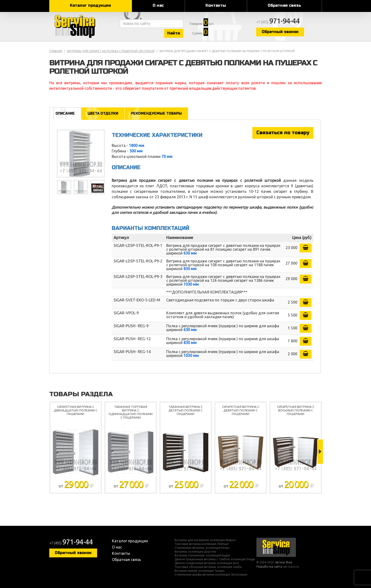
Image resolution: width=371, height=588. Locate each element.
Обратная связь (284, 5)
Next (320, 452)
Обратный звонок (280, 32)
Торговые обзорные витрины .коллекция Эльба (208, 567)
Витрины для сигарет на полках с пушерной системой (111, 51)
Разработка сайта (269, 567)
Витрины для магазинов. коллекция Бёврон (205, 540)
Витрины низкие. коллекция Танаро (200, 571)
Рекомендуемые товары (156, 114)
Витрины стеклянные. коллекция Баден (202, 555)
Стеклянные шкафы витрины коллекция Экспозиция (211, 575)
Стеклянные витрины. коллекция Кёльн (202, 548)
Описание (65, 114)
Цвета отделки (103, 114)
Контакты (216, 5)
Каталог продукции (90, 5)
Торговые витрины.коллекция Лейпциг (202, 544)
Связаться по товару (283, 133)
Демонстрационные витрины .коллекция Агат (207, 563)
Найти (174, 33)
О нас (158, 5)
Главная (56, 51)
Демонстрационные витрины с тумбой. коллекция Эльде (215, 559)
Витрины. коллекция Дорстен (195, 552)
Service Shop (83, 26)
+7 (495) (278, 22)
